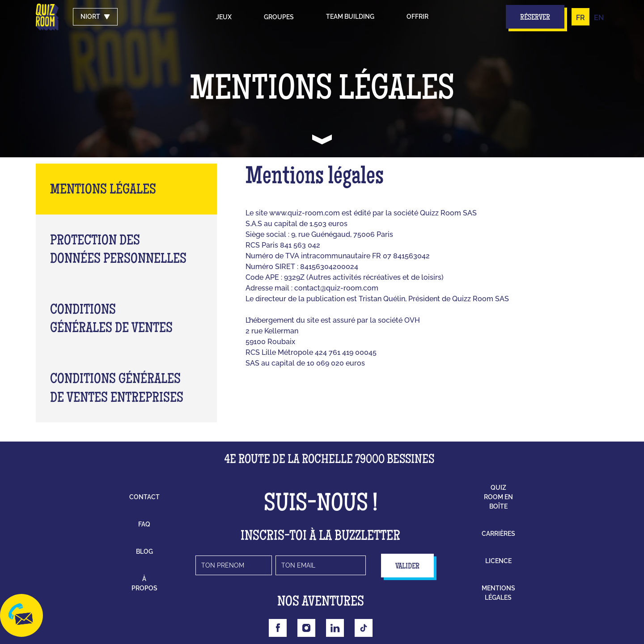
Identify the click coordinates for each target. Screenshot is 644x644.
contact (144, 497)
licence (498, 561)
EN (599, 18)
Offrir (417, 17)
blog (144, 551)
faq (144, 524)
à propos (144, 583)
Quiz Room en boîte (498, 497)
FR (580, 18)
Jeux (224, 17)
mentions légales (498, 593)
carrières (498, 534)
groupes (279, 17)
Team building (350, 17)
